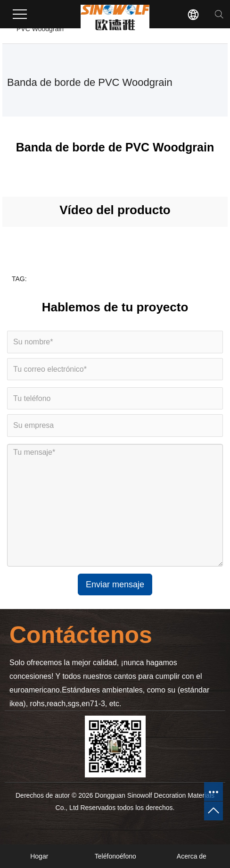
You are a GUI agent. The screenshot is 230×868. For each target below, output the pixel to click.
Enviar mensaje (115, 584)
